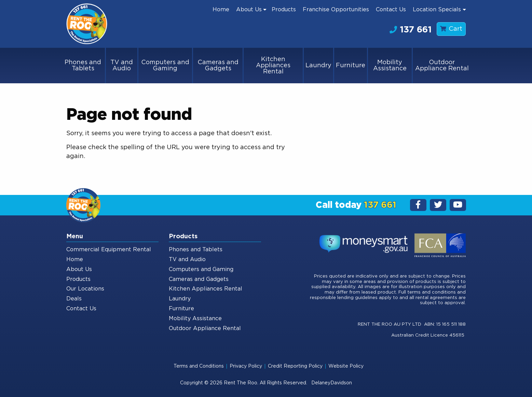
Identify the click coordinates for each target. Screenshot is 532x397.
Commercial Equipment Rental (109, 250)
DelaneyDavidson (332, 383)
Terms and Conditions (199, 366)
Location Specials (437, 10)
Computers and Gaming (165, 66)
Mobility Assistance (390, 66)
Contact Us (391, 10)
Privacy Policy (246, 366)
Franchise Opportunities (336, 10)
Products (284, 10)
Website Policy (346, 366)
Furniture (351, 66)
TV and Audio (122, 66)
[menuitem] (221, 10)
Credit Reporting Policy (295, 366)
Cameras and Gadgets (218, 66)
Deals (74, 299)
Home (221, 10)
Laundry (318, 66)
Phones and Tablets (83, 66)
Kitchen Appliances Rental (273, 66)
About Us (249, 10)
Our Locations (85, 289)
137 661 (411, 30)
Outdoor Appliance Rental (442, 66)
